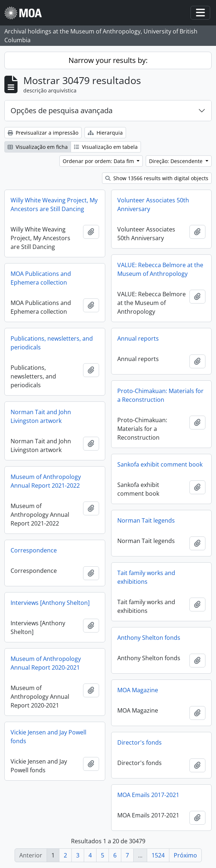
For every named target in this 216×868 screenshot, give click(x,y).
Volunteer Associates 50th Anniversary (153, 205)
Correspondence (34, 550)
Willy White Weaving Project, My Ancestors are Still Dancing (54, 205)
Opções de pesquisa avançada (62, 110)
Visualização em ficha (38, 147)
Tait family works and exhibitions (146, 577)
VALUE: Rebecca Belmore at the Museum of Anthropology (160, 269)
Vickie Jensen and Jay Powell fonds (48, 737)
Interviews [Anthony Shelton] (50, 603)
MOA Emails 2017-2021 (148, 795)
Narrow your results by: (108, 60)
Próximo (185, 855)
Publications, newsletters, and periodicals (52, 343)
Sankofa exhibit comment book (160, 464)
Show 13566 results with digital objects (157, 178)
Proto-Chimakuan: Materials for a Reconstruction (160, 395)
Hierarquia (105, 133)
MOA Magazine (138, 690)
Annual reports (138, 338)
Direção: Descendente (176, 161)
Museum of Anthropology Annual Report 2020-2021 (46, 663)
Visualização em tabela (106, 147)
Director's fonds (140, 742)
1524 (158, 855)
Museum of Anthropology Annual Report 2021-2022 (46, 481)
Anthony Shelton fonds (149, 638)
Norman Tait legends (146, 520)
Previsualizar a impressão (43, 133)
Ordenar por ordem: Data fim (99, 161)
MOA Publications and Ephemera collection (41, 278)
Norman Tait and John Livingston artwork (41, 416)
